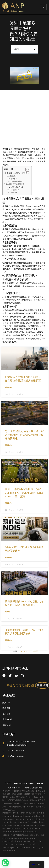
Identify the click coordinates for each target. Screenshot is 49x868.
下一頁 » (36, 651)
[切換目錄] (26, 170)
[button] (34, 49)
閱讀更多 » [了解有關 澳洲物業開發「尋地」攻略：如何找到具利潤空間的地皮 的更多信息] (8, 640)
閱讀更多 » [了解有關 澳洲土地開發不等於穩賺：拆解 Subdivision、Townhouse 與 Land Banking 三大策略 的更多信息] (8, 503)
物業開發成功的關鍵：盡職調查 (17, 173)
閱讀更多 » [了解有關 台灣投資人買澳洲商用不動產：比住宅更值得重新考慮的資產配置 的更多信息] (8, 387)
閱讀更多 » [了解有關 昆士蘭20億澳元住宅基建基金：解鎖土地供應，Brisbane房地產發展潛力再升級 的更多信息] (8, 445)
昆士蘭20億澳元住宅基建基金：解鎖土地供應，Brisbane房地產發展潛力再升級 (24, 435)
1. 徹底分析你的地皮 (16, 187)
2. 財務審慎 (13, 179)
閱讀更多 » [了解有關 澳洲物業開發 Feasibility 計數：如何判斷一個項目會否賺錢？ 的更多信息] (8, 612)
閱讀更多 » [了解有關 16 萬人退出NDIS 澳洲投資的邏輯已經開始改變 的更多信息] (8, 557)
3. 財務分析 (14, 192)
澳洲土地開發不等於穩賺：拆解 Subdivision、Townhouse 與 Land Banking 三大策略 (24, 493)
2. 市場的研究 (14, 190)
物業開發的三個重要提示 (15, 184)
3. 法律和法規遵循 (16, 181)
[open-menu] (43, 7)
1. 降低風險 (13, 176)
